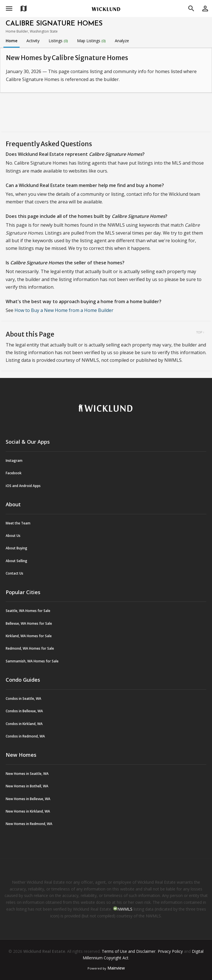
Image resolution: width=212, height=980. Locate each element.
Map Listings (91, 41)
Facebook (14, 473)
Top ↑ (200, 332)
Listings (58, 41)
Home (12, 41)
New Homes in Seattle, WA (27, 774)
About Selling (16, 561)
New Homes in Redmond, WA (29, 824)
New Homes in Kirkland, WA (28, 811)
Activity (33, 41)
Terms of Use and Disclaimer (129, 951)
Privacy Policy (170, 951)
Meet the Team (18, 523)
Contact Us (14, 573)
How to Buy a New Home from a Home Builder (64, 310)
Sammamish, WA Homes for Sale (32, 661)
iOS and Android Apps (23, 486)
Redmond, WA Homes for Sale (30, 648)
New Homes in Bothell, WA (27, 786)
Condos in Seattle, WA (23, 699)
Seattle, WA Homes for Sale (28, 611)
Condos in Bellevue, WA (24, 711)
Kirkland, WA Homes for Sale (29, 636)
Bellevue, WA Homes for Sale (29, 623)
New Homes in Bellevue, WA (28, 799)
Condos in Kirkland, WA (24, 724)
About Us (13, 536)
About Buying (16, 548)
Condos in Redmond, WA (25, 736)
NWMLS (125, 909)
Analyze (122, 41)
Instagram (14, 461)
